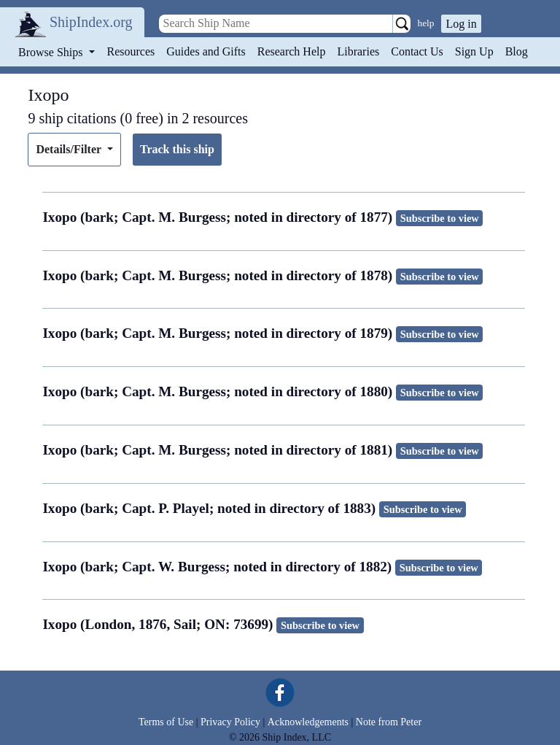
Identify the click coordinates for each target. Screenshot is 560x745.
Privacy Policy (230, 722)
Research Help (292, 51)
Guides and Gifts (206, 51)
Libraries (358, 51)
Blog (517, 51)
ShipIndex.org (91, 22)
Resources (131, 51)
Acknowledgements (308, 722)
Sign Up (474, 51)
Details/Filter (70, 149)
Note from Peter (389, 722)
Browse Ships (52, 52)
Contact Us (417, 51)
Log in (461, 24)
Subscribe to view (440, 218)
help (426, 23)
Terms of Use (166, 722)
